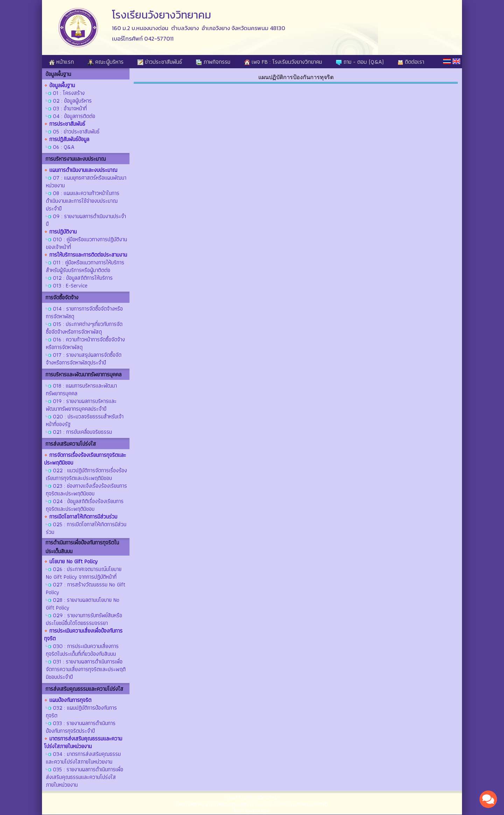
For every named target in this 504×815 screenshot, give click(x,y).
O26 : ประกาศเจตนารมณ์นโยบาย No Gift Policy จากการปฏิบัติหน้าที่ (84, 573)
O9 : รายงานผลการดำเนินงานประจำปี (86, 220)
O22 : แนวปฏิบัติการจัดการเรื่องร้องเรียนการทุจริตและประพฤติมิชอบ (86, 474)
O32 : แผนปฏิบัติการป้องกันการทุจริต (81, 712)
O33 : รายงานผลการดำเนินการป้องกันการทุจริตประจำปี (81, 727)
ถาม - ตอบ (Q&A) (360, 62)
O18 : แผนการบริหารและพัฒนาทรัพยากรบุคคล (81, 389)
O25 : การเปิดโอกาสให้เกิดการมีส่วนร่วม (86, 528)
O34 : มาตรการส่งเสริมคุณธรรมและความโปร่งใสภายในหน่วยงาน (83, 758)
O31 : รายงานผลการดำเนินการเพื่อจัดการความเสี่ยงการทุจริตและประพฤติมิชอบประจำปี (86, 669)
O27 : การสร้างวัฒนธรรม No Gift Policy (86, 588)
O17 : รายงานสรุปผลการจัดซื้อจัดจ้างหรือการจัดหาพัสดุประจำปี (84, 359)
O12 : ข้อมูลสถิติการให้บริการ (83, 278)
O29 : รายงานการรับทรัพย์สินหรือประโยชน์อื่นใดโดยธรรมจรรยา (84, 619)
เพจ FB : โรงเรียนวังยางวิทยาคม (283, 62)
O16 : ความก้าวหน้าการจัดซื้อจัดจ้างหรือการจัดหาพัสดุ (85, 343)
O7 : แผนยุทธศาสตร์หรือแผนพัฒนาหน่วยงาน (86, 182)
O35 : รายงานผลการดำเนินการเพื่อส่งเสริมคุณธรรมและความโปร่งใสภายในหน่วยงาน (85, 777)
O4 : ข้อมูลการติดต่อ (74, 116)
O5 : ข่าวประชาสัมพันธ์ (76, 131)
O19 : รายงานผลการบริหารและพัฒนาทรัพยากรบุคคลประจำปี (81, 405)
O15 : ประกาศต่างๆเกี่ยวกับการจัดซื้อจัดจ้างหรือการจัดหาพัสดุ (84, 328)
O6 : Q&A (64, 147)
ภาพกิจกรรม (213, 62)
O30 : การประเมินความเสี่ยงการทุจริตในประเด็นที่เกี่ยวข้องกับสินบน (82, 650)
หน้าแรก (61, 62)
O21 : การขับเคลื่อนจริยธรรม (82, 432)
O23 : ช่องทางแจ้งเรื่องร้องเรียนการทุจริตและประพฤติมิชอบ (86, 490)
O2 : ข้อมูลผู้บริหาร (72, 101)
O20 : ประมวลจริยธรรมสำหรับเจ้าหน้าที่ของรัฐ (85, 420)
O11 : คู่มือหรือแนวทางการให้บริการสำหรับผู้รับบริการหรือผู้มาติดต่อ (85, 266)
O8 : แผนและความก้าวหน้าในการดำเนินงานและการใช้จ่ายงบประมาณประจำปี (83, 201)
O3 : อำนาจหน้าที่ (70, 108)
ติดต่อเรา (411, 62)
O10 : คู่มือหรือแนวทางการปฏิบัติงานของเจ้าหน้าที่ (86, 243)
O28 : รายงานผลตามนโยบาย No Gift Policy (83, 604)
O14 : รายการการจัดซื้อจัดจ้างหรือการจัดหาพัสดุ (84, 312)
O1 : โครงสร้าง (69, 93)
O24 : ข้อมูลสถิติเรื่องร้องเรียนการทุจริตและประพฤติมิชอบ (85, 505)
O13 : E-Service (70, 285)
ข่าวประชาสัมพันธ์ (160, 62)
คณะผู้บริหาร (106, 62)
